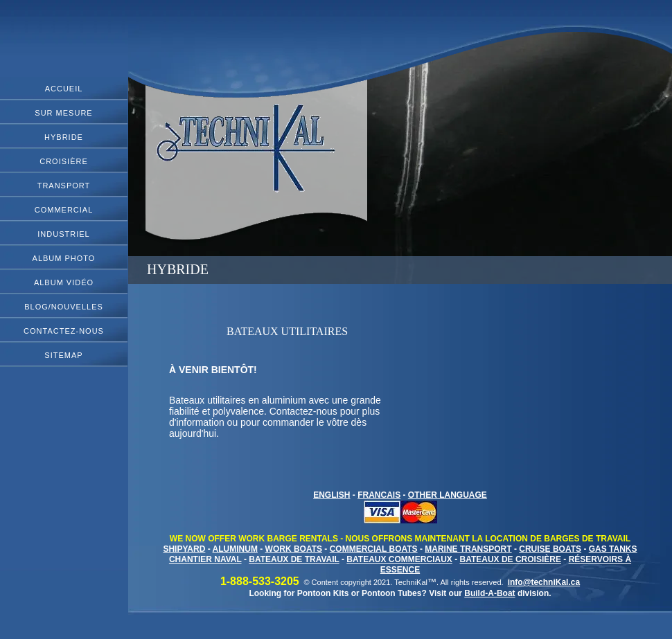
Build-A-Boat (489, 593)
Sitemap (63, 355)
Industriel (63, 234)
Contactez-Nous (64, 331)
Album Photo (64, 258)
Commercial (64, 210)
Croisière (64, 161)
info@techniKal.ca (544, 582)
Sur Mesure (63, 113)
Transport (64, 186)
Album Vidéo (64, 282)
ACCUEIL (64, 89)
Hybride (64, 137)
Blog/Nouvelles (64, 307)
